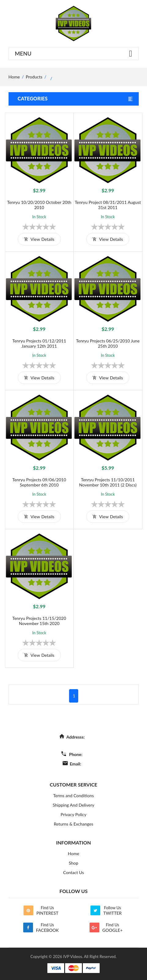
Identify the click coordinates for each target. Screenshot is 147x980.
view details (39, 239)
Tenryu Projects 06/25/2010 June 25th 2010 (108, 343)
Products (34, 77)
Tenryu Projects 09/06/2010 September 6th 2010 (39, 482)
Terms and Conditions (73, 796)
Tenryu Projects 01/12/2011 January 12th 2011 (39, 343)
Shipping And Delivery (74, 805)
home (14, 77)
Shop (73, 863)
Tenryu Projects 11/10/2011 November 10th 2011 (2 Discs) (108, 482)
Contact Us (73, 872)
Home (73, 853)
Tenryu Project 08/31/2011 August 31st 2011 (108, 205)
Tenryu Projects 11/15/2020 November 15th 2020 (39, 621)
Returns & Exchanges (73, 824)
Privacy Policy (73, 814)
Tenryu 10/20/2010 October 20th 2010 (39, 205)
